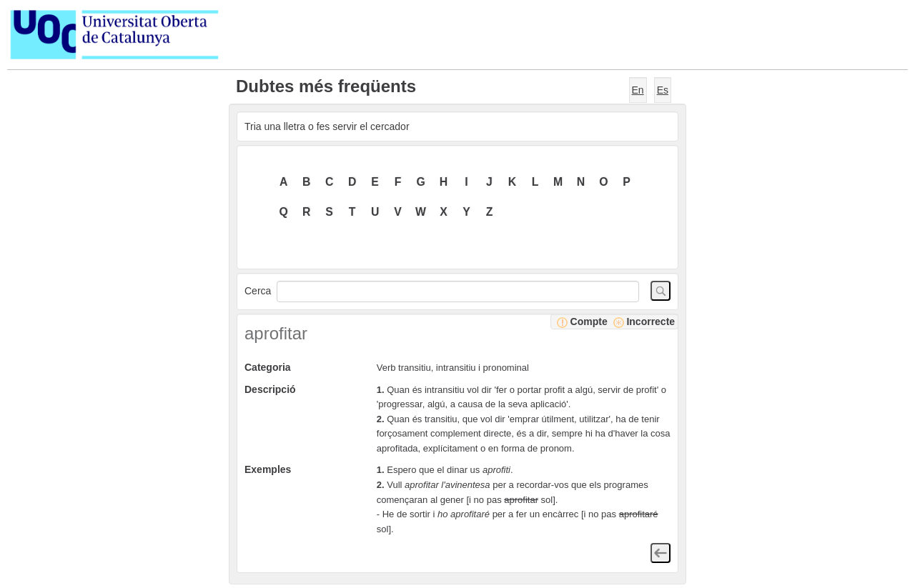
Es (663, 90)
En (638, 90)
